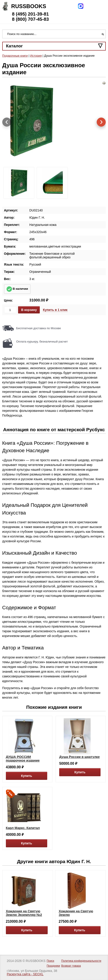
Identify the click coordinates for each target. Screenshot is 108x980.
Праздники (53, 966)
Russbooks (29, 6)
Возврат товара (71, 966)
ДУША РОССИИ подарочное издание (23, 759)
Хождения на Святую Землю (76, 913)
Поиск (50, 961)
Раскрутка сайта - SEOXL (25, 974)
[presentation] (7, 122)
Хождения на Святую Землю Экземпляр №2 (24, 913)
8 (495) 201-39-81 (30, 14)
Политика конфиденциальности (81, 961)
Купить (27, 776)
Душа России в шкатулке (79, 757)
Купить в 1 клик (55, 310)
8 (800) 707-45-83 (30, 19)
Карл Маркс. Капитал (23, 828)
